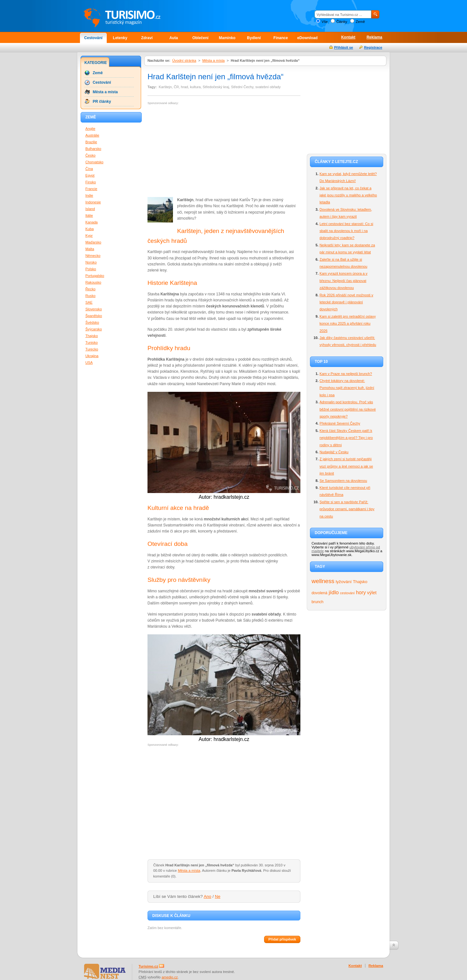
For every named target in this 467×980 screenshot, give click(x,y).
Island (90, 209)
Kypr (89, 236)
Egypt (90, 175)
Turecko (92, 349)
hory (361, 592)
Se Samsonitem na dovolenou (343, 481)
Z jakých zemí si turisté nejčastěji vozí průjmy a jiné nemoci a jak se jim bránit (346, 466)
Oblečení (201, 38)
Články (342, 22)
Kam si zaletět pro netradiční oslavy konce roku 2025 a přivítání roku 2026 (348, 324)
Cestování (93, 38)
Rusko (90, 296)
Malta (90, 249)
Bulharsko (93, 149)
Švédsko (92, 322)
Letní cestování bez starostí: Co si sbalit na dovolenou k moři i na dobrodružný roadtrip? (346, 231)
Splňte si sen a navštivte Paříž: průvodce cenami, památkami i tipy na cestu (347, 509)
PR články (102, 102)
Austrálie (92, 135)
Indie (89, 195)
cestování (347, 593)
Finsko (91, 182)
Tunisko (92, 342)
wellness (323, 581)
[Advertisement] (201, 151)
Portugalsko (95, 276)
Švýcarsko (94, 329)
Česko (90, 155)
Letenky (120, 38)
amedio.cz (170, 977)
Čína (89, 169)
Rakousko (93, 282)
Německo (93, 256)
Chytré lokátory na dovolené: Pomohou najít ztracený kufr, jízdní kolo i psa (347, 388)
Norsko (91, 262)
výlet (372, 593)
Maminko (227, 38)
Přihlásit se (344, 47)
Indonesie (93, 202)
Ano (207, 896)
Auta (174, 38)
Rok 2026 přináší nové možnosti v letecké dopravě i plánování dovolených (346, 302)
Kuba (90, 229)
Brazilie (91, 142)
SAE (89, 302)
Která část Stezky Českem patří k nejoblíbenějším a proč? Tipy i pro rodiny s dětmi (346, 438)
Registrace (373, 47)
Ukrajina (92, 356)
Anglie (90, 129)
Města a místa (213, 60)
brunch (317, 602)
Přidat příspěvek (282, 939)
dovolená (320, 593)
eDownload (307, 38)
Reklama (374, 37)
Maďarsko (93, 242)
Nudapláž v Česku (334, 452)
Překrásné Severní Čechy (340, 423)
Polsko (91, 269)
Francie (91, 189)
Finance (280, 38)
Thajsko (360, 582)
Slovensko (94, 309)
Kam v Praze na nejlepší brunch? (346, 374)
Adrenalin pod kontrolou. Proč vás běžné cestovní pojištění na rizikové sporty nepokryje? (348, 409)
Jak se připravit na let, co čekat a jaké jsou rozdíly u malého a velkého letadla (348, 195)
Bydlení (254, 38)
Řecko (90, 289)
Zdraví (147, 38)
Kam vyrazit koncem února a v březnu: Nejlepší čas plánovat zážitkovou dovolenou (343, 281)
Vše (324, 22)
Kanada (92, 222)
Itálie (89, 215)
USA (89, 363)
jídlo (334, 592)
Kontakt (348, 37)
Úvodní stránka (184, 60)
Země (360, 22)
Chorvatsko (94, 162)
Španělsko (94, 316)
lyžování (344, 582)
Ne (218, 896)
